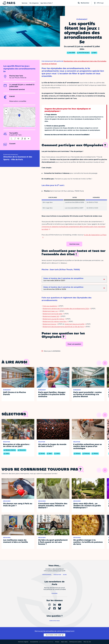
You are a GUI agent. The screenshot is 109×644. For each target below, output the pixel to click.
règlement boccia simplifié (75, 324)
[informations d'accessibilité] (20, 139)
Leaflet (19, 126)
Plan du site (87, 642)
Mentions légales (23, 642)
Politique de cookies (76, 642)
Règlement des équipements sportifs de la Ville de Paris (63, 327)
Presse (57, 642)
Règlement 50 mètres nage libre (55, 321)
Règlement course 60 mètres (53, 319)
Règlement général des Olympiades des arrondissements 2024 (66, 309)
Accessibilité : (42, 642)
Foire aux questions (50, 306)
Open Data (64, 642)
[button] (19, 116)
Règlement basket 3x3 (51, 316)
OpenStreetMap (28, 126)
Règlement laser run (50, 311)
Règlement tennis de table (52, 314)
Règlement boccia (49, 324)
